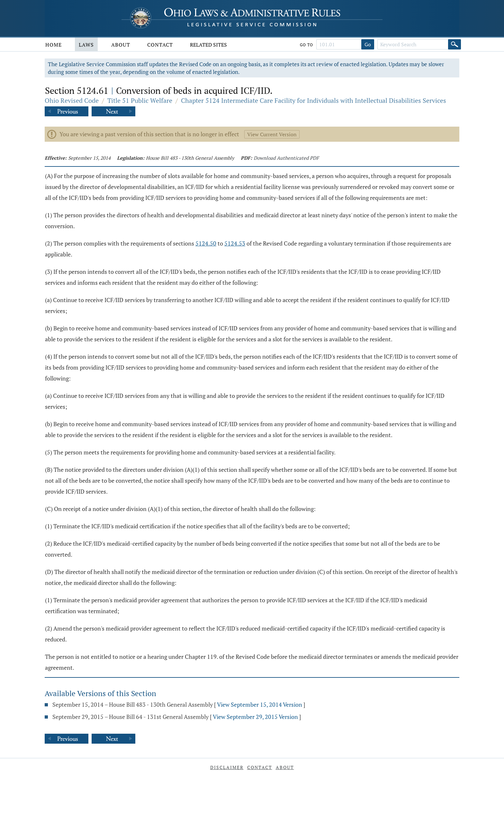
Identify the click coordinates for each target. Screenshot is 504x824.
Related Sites (208, 45)
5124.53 (235, 243)
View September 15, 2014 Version (260, 704)
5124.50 (206, 243)
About (121, 45)
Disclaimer (227, 767)
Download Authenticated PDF (286, 158)
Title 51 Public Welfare (140, 100)
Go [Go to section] (368, 44)
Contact (160, 45)
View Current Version (272, 134)
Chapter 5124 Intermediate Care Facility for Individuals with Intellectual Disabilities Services (314, 100)
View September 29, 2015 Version (255, 717)
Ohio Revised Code (72, 100)
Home (54, 45)
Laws (86, 45)
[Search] (455, 44)
